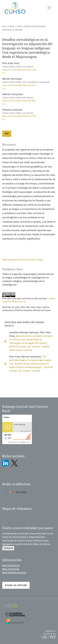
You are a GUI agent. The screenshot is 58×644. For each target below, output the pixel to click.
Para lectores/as (11, 566)
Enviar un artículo (16, 585)
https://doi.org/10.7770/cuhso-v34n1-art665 (23, 260)
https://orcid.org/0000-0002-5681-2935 (19, 101)
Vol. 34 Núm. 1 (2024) (13, 26)
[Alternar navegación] (49, 8)
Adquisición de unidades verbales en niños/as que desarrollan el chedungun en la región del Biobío (31, 340)
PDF (7, 134)
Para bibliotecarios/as (14, 573)
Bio (4, 73)
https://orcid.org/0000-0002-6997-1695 (19, 70)
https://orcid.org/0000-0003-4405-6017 (19, 85)
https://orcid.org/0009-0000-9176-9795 (19, 116)
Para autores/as (11, 569)
